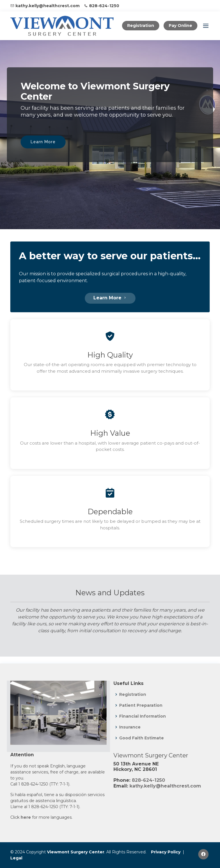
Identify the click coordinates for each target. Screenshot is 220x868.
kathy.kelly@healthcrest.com (48, 6)
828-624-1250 (104, 6)
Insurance (130, 727)
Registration (141, 25)
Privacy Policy (166, 852)
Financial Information (143, 716)
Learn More (43, 142)
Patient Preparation (141, 705)
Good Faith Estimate (142, 738)
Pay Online (180, 25)
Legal (16, 858)
